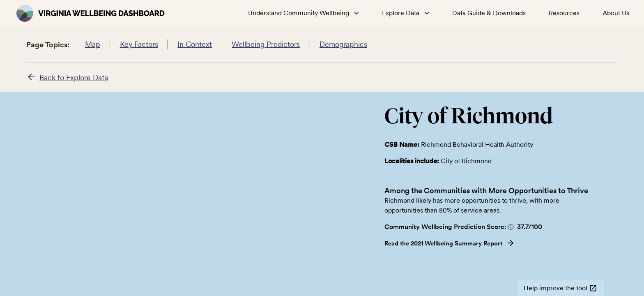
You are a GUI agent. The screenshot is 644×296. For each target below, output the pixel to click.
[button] (511, 227)
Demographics (344, 44)
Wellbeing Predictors (266, 44)
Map (92, 44)
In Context (195, 44)
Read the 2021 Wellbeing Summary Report (450, 243)
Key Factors (139, 44)
